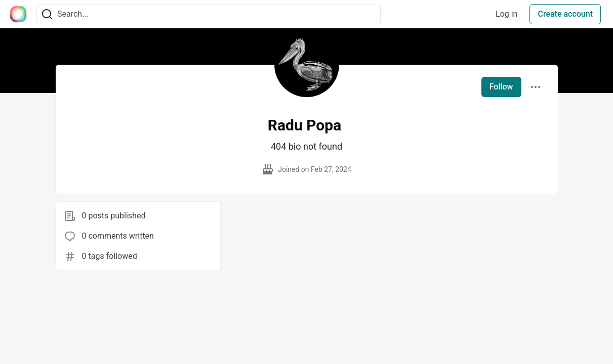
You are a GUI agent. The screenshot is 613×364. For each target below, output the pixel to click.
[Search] (47, 14)
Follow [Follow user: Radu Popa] (501, 87)
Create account (565, 14)
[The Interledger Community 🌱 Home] (18, 14)
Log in (506, 14)
